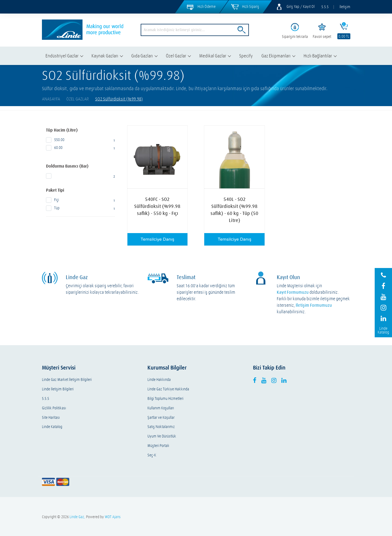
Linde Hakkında (159, 380)
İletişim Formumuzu (314, 305)
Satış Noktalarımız (161, 427)
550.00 (80, 140)
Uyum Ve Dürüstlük (162, 436)
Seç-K (152, 455)
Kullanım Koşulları (161, 408)
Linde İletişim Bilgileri (58, 389)
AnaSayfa (51, 99)
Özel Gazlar (176, 56)
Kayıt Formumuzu (293, 292)
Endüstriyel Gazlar (62, 56)
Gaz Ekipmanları (276, 56)
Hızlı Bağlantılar (318, 56)
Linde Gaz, (77, 517)
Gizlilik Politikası (54, 408)
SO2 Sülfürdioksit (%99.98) (119, 99)
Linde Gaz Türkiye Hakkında (168, 389)
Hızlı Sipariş (251, 6)
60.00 (80, 148)
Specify (246, 56)
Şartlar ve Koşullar (161, 418)
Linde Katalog (52, 427)
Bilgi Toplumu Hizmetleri (165, 399)
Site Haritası (51, 418)
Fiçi (80, 200)
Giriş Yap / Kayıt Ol (301, 6)
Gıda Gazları (142, 56)
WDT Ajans (113, 517)
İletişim (345, 7)
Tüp (80, 208)
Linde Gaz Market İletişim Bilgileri (67, 380)
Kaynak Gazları (105, 56)
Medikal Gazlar (213, 56)
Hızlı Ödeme (207, 6)
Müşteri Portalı (158, 446)
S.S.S (325, 7)
